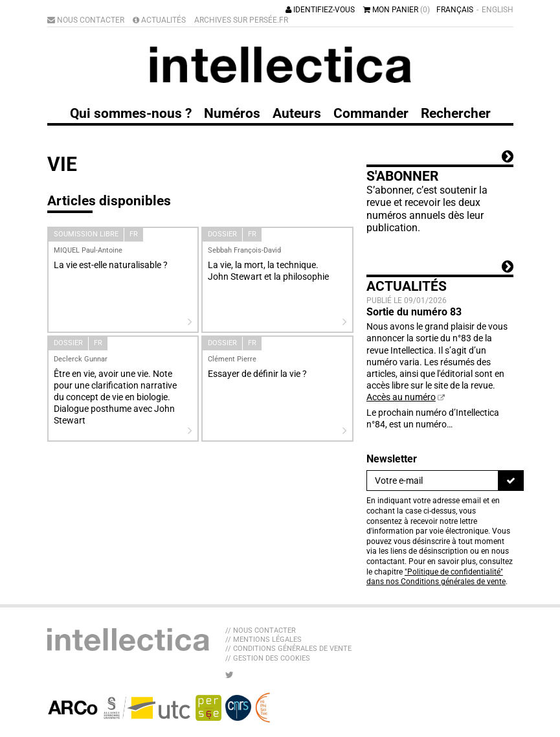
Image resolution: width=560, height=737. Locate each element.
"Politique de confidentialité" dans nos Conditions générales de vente (436, 577)
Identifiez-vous (320, 10)
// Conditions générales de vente (288, 649)
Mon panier (397, 10)
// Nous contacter (261, 630)
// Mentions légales (263, 640)
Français (455, 10)
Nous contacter (86, 20)
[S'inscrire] (511, 481)
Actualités (159, 20)
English (498, 10)
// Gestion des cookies (268, 658)
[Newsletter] (432, 481)
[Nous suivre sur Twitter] (230, 675)
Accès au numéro (401, 397)
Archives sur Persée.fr (241, 20)
